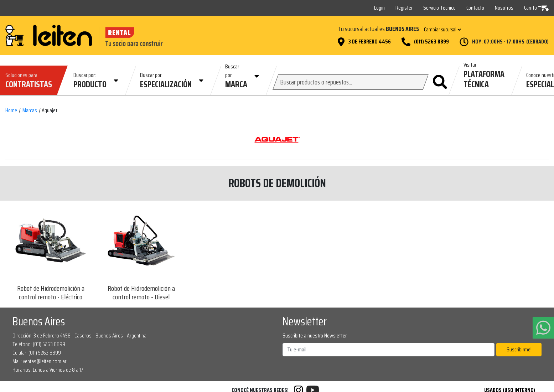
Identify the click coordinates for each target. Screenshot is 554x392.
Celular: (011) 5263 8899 (37, 353)
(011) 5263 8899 (431, 42)
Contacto (475, 8)
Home (11, 110)
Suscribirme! (519, 349)
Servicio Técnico (439, 8)
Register (404, 8)
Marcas (30, 110)
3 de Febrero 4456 (369, 42)
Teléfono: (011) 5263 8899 (39, 344)
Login (379, 8)
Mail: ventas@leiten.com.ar (40, 361)
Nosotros (504, 8)
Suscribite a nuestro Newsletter (315, 336)
